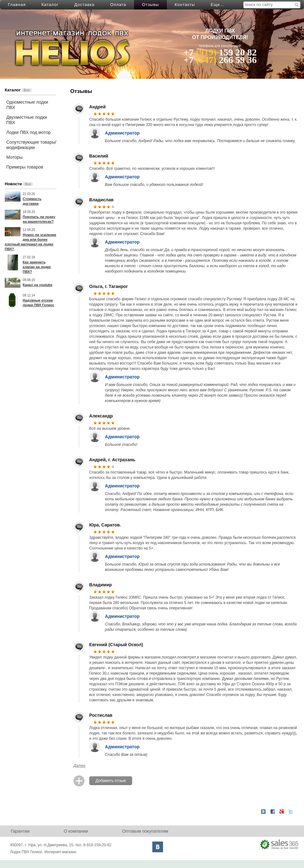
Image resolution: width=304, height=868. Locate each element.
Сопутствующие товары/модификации (31, 145)
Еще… (217, 5)
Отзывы (150, 5)
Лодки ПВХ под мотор (29, 132)
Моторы (14, 157)
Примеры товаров (25, 167)
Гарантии (20, 831)
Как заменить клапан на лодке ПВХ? (37, 267)
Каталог (50, 5)
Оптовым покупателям (145, 831)
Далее (79, 765)
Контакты (185, 5)
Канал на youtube (38, 285)
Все (27, 90)
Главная (17, 5)
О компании (76, 831)
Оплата (118, 5)
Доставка (85, 5)
